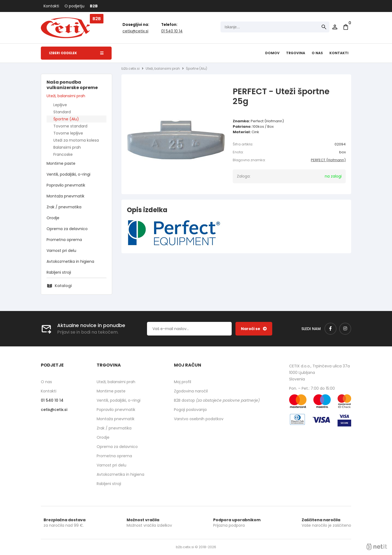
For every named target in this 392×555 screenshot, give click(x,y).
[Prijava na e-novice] (254, 329)
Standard (62, 112)
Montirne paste (61, 163)
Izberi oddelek (76, 53)
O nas (317, 53)
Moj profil (183, 382)
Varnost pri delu (61, 251)
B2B (94, 6)
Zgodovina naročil (191, 391)
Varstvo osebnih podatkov (199, 419)
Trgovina (296, 53)
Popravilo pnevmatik (66, 185)
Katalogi (63, 286)
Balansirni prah (67, 147)
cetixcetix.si (135, 31)
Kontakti (51, 6)
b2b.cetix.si (131, 68)
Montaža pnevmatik (65, 196)
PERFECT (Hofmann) (328, 160)
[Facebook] (330, 329)
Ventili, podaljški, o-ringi (68, 174)
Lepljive (60, 105)
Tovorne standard (70, 126)
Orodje (53, 218)
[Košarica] (346, 27)
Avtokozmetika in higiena (70, 261)
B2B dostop (217, 400)
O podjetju (74, 6)
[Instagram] (345, 329)
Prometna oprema (64, 240)
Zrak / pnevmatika (64, 207)
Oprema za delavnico (67, 229)
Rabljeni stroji (59, 272)
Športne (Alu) (66, 119)
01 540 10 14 (172, 31)
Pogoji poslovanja (190, 410)
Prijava (335, 27)
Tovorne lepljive (68, 133)
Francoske (63, 154)
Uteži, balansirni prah (66, 96)
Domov (272, 53)
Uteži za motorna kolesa (76, 140)
